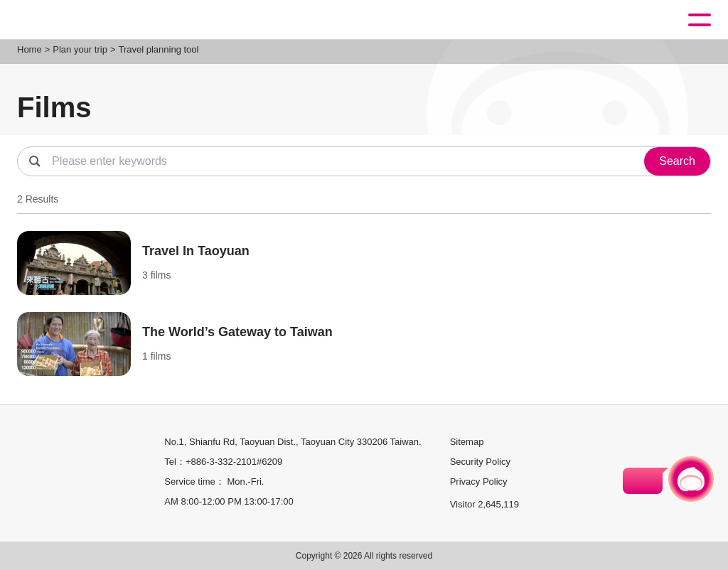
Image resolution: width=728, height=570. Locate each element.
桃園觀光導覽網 (70, 20)
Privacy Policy (479, 482)
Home (30, 49)
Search (677, 161)
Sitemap (467, 442)
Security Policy (480, 462)
